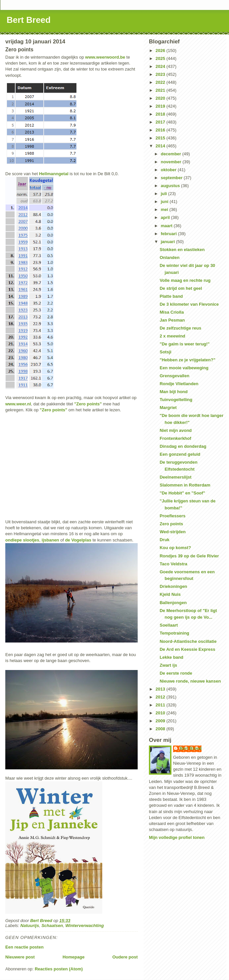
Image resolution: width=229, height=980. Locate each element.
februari (169, 234)
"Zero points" (88, 404)
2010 (161, 713)
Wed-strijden (173, 532)
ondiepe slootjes (22, 540)
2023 (161, 74)
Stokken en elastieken (182, 250)
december (172, 154)
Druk (164, 540)
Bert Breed (29, 20)
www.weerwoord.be (105, 57)
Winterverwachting (84, 926)
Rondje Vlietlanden (179, 384)
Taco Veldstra (173, 564)
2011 (161, 705)
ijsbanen (50, 540)
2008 (161, 729)
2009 (161, 721)
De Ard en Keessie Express (187, 649)
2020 (161, 98)
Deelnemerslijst (175, 477)
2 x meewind (172, 336)
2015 (161, 138)
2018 (161, 114)
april (166, 217)
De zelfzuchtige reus (180, 328)
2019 (161, 106)
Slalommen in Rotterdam (185, 485)
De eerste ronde (176, 673)
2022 (161, 82)
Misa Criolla (172, 312)
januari (168, 242)
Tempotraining (174, 633)
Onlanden (169, 258)
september (172, 178)
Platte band (171, 296)
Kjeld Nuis (170, 594)
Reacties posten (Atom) (59, 969)
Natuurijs (30, 926)
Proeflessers (172, 516)
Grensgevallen (174, 376)
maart (167, 226)
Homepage (73, 957)
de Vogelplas (78, 540)
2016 (161, 130)
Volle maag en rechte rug (185, 280)
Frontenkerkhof (175, 438)
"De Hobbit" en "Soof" (182, 493)
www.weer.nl (18, 404)
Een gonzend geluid (180, 454)
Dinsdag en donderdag (183, 446)
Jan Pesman (172, 320)
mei (165, 209)
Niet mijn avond (176, 430)
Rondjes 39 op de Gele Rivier (189, 556)
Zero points (171, 524)
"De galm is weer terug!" (184, 344)
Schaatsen (52, 926)
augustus (171, 186)
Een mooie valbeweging (184, 368)
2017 (161, 122)
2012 (161, 697)
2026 (161, 51)
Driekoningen (173, 586)
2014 (161, 146)
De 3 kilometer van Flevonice (189, 304)
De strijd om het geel (181, 288)
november (172, 162)
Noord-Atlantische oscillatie (188, 641)
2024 (161, 66)
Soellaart (169, 625)
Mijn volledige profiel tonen (177, 837)
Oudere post (125, 957)
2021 (161, 90)
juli (164, 194)
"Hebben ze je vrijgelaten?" (187, 360)
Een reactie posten (24, 947)
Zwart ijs (168, 665)
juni (165, 202)
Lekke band (171, 657)
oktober (169, 170)
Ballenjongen (173, 603)
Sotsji (165, 352)
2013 (161, 689)
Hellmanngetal (54, 174)
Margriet (168, 408)
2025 (161, 58)
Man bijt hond (173, 392)
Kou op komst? (175, 548)
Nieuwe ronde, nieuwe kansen (190, 681)
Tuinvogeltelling (176, 400)
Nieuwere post (20, 957)
